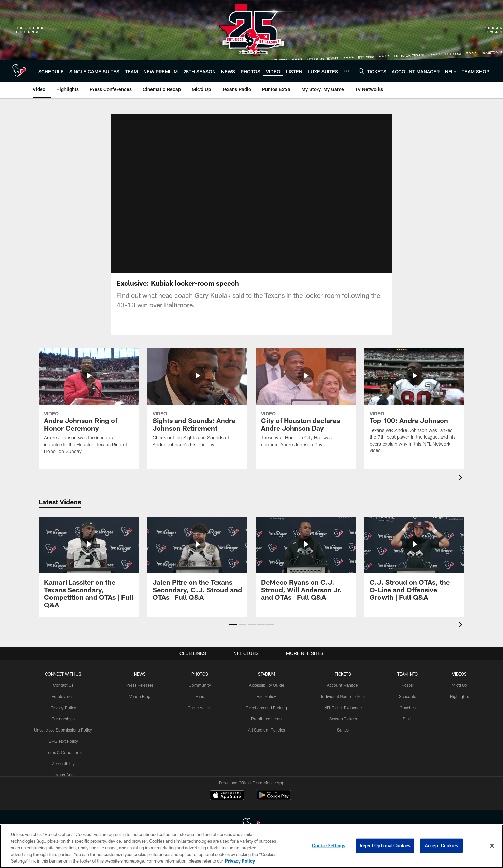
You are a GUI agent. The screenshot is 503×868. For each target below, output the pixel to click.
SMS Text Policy (63, 741)
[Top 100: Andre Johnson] (414, 405)
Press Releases (140, 685)
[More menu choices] (346, 71)
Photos (200, 674)
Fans (200, 696)
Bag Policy (266, 696)
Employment (63, 696)
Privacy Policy (63, 708)
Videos (459, 674)
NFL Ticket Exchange (343, 708)
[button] (233, 624)
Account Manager (343, 685)
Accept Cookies (441, 845)
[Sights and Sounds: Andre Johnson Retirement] (197, 402)
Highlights (459, 696)
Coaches (408, 708)
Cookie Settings (329, 845)
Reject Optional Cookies (385, 845)
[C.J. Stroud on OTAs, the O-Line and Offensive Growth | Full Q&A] (414, 563)
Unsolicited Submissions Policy (63, 730)
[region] (251, 846)
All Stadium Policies (267, 730)
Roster (408, 685)
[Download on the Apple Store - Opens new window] (227, 796)
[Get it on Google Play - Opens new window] (274, 799)
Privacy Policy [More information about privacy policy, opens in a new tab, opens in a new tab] (240, 861)
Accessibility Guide (267, 685)
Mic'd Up (459, 685)
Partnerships (63, 719)
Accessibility (63, 764)
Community (200, 685)
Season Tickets (343, 719)
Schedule (407, 696)
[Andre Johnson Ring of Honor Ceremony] (89, 406)
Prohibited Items (266, 719)
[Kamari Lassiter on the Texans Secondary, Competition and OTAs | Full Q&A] (89, 567)
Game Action (200, 708)
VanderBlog (140, 696)
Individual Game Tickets (343, 696)
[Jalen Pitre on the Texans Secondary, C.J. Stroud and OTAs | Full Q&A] (197, 563)
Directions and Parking (266, 708)
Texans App (63, 775)
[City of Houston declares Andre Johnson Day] (306, 402)
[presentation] (462, 479)
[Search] (361, 71)
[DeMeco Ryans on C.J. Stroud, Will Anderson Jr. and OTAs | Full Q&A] (306, 563)
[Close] (492, 846)
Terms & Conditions (63, 752)
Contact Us (63, 685)
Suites (343, 730)
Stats (407, 719)
